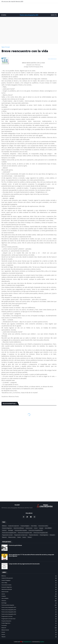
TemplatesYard (27, 642)
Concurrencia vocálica (43, 526)
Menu (5, 15)
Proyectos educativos (34, 535)
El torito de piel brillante (15, 545)
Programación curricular (7, 535)
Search (53, 15)
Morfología (11, 530)
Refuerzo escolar (12, 537)
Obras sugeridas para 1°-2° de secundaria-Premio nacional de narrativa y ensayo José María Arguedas (31, 555)
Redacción (4, 537)
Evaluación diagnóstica (7, 528)
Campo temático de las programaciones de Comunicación (24, 564)
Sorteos (24, 537)
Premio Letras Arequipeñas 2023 (41, 533)
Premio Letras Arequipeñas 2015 (36, 530)
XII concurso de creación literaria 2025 (12, 2)
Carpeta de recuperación (14, 526)
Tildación (30, 537)
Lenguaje (41, 528)
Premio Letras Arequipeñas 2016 (9, 533)
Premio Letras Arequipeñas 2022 (25, 533)
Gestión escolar (29, 528)
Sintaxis (19, 537)
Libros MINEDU (48, 528)
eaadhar (42, 642)
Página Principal (6, 47)
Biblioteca (4, 526)
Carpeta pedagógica (25, 526)
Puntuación (52, 535)
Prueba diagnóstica (44, 535)
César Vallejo (34, 526)
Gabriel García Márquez (19, 528)
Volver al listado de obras (52, 59)
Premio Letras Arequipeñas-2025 (29, 15)
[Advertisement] (29, 8)
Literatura (4, 530)
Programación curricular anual (21, 535)
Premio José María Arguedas (21, 530)
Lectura (36, 528)
